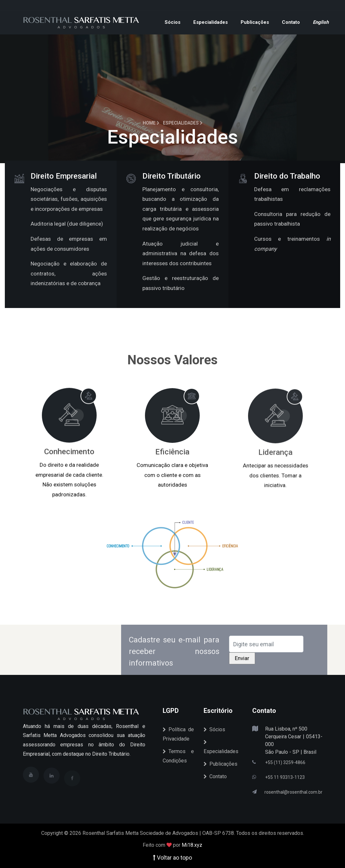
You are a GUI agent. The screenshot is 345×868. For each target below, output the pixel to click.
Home (151, 123)
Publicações (255, 22)
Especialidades (211, 22)
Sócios (172, 22)
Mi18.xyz (192, 845)
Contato (291, 22)
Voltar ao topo (172, 858)
